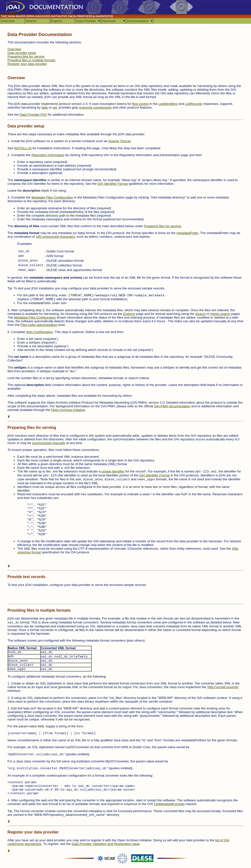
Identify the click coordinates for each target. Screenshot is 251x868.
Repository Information (48, 155)
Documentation (138, 21)
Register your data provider (27, 64)
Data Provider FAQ (33, 115)
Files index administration (39, 325)
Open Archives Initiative (68, 410)
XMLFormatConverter (223, 687)
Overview (8, 21)
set (55, 107)
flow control (140, 104)
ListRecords (193, 104)
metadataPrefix (188, 233)
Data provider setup (22, 53)
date (45, 107)
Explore (56, 21)
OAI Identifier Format (113, 184)
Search (31, 21)
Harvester (109, 21)
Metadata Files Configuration (52, 197)
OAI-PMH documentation (172, 406)
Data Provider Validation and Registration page (106, 844)
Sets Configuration (39, 332)
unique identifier (113, 471)
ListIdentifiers (168, 104)
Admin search (220, 314)
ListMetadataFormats (169, 804)
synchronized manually (49, 443)
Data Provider (86, 21)
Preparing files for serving (26, 56)
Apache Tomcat (119, 141)
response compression (95, 107)
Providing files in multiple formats (31, 60)
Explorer (129, 314)
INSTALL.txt (23, 148)
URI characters (55, 237)
